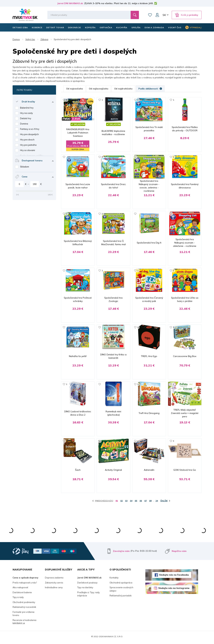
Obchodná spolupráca (121, 584)
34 (157, 503)
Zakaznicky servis (54, 584)
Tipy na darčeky (85, 589)
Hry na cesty (26, 113)
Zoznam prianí (150, 15)
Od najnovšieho (75, 89)
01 (117, 503)
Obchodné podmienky (24, 604)
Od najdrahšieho (123, 89)
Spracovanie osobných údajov (121, 591)
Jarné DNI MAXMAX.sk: (70, 3)
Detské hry (26, 118)
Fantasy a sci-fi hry (30, 129)
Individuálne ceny (54, 589)
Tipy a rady (18, 599)
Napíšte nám (179, 553)
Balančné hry (27, 108)
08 (150, 503)
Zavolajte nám (121, 553)
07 (146, 503)
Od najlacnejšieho (99, 89)
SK (164, 15)
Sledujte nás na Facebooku (174, 577)
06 (141, 503)
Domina (24, 124)
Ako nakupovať (20, 589)
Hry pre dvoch (27, 140)
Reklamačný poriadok (121, 597)
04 (131, 503)
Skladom (25, 167)
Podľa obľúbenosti (150, 89)
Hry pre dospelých (29, 134)
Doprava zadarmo (54, 579)
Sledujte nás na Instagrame (174, 590)
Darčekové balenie (22, 594)
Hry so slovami (28, 150)
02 (122, 503)
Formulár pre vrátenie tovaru (24, 615)
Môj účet (157, 15)
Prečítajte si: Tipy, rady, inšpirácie (89, 596)
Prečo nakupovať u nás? (25, 584)
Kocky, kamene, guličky (32, 156)
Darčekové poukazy (87, 584)
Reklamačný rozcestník (24, 609)
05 (136, 503)
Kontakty (114, 579)
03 (126, 503)
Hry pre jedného (28, 145)
